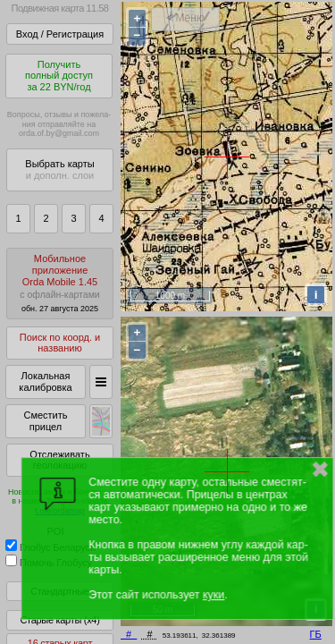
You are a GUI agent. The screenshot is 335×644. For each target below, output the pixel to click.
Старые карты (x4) (59, 620)
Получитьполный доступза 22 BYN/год (59, 76)
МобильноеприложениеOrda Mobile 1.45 (60, 283)
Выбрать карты (59, 169)
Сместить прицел (45, 421)
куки (214, 595)
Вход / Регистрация (60, 34)
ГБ (316, 634)
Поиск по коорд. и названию (60, 343)
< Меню (185, 18)
